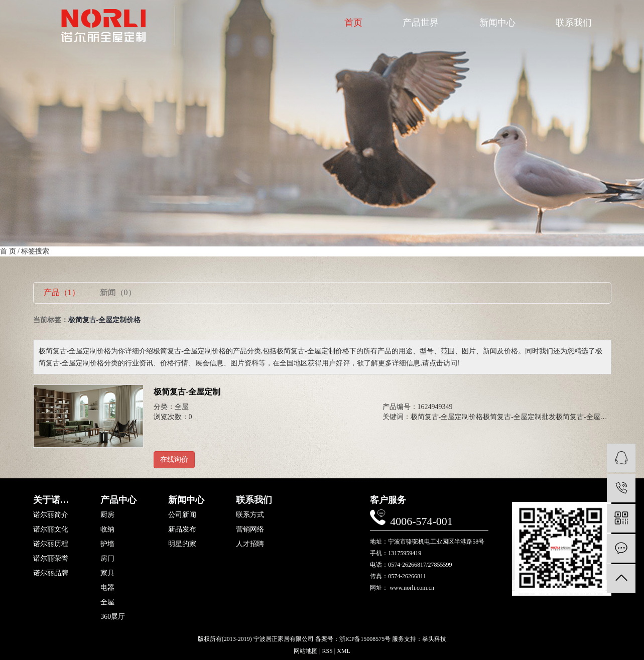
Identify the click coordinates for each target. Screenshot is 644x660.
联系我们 (574, 23)
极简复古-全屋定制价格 (447, 417)
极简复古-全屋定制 (187, 392)
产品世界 (421, 23)
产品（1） (62, 292)
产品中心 (118, 500)
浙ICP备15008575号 (365, 639)
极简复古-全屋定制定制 (592, 417)
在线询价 (174, 459)
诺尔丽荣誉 (51, 559)
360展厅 (113, 617)
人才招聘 (250, 544)
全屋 (182, 407)
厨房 (107, 515)
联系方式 (250, 515)
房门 (107, 559)
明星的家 (182, 544)
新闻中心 (497, 23)
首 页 (8, 251)
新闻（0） (118, 292)
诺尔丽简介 (51, 515)
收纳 (107, 530)
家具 (107, 573)
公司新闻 (182, 515)
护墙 (107, 544)
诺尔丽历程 (51, 544)
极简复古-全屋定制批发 (519, 417)
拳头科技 (434, 639)
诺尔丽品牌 (51, 573)
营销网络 (250, 530)
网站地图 (306, 651)
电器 (107, 588)
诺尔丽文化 (51, 530)
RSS (327, 651)
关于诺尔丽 (54, 500)
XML (344, 651)
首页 (353, 23)
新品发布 (182, 530)
